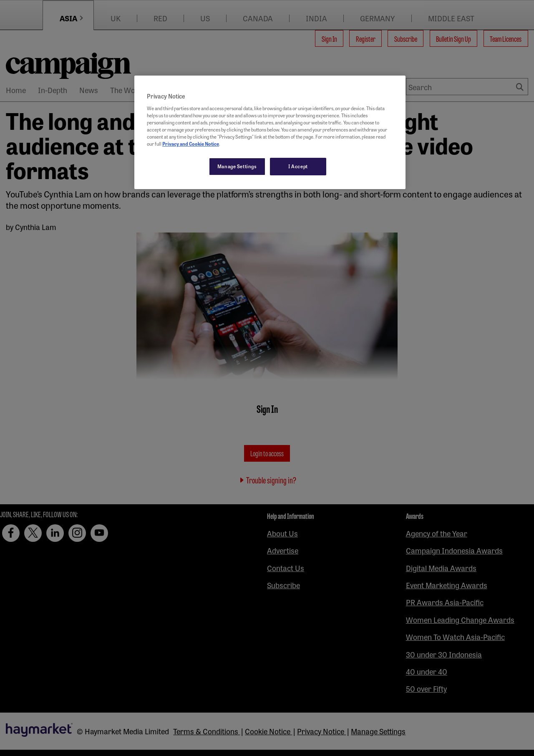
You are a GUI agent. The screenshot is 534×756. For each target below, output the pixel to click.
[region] (270, 132)
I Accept (298, 166)
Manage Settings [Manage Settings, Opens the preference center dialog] (237, 166)
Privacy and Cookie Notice (191, 144)
